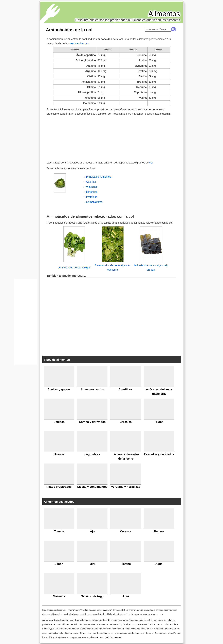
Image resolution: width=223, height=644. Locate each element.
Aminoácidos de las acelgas (74, 268)
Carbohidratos (94, 202)
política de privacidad (99, 637)
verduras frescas (79, 43)
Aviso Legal (116, 637)
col (151, 163)
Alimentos (164, 14)
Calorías (91, 182)
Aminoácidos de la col (69, 30)
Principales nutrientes (99, 177)
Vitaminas (92, 187)
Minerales (92, 192)
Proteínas (92, 197)
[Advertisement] (111, 138)
